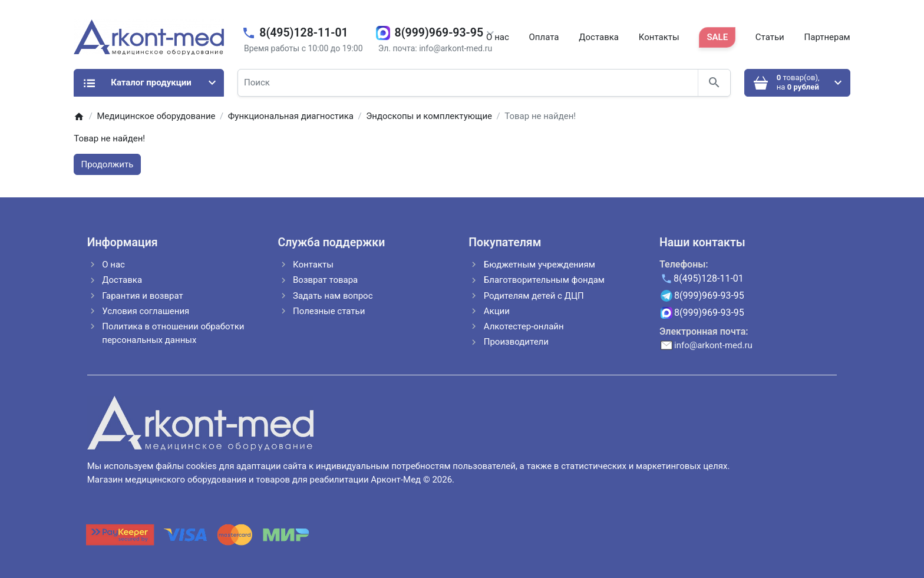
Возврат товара (325, 280)
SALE (717, 37)
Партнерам (827, 37)
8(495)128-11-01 (303, 33)
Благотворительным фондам (544, 280)
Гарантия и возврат (142, 296)
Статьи (770, 37)
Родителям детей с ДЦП (534, 296)
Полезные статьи (329, 311)
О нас (498, 37)
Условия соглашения (146, 311)
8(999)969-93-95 (439, 33)
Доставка (599, 37)
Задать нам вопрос (333, 296)
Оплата (544, 37)
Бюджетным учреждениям (539, 265)
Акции (497, 311)
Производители (516, 342)
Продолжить (108, 164)
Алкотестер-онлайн (524, 326)
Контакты (659, 37)
